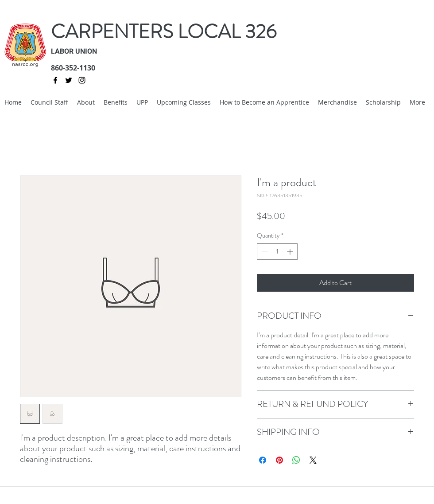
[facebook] (55, 80)
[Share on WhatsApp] (296, 460)
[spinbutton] (277, 252)
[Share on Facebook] (263, 460)
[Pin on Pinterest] (279, 460)
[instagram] (82, 80)
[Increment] (291, 252)
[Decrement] (264, 252)
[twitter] (69, 80)
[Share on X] (313, 460)
